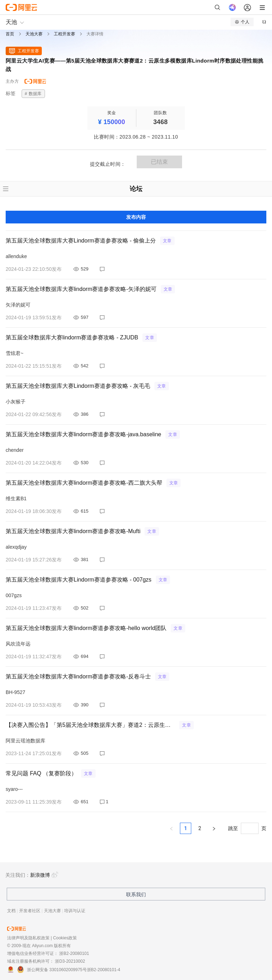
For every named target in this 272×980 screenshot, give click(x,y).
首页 (10, 34)
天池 (11, 22)
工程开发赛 (64, 34)
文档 (11, 911)
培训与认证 (75, 911)
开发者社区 (30, 911)
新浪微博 (44, 875)
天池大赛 (34, 34)
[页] (250, 828)
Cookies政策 (65, 938)
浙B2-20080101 (74, 953)
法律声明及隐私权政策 (28, 938)
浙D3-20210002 (70, 961)
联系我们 (136, 894)
